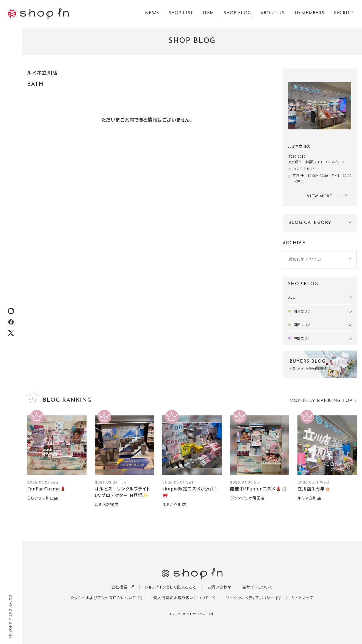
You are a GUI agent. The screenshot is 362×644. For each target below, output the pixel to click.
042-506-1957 (303, 169)
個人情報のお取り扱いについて (181, 598)
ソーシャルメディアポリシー (250, 598)
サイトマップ (302, 598)
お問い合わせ (219, 587)
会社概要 (119, 587)
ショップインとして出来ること (171, 587)
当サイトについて (257, 587)
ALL (292, 298)
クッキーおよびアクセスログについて (103, 598)
